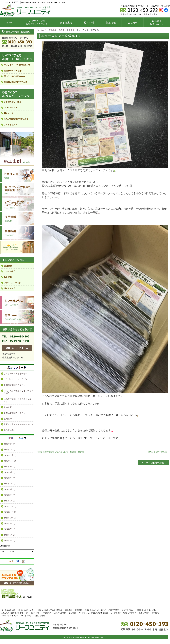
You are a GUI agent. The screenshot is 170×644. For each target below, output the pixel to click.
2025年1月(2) (9, 501)
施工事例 (69, 610)
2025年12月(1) (10, 455)
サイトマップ (26, 616)
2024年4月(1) (9, 541)
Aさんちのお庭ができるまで (12, 613)
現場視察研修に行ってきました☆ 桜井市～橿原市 (61, 452)
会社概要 (72, 613)
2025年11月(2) (10, 461)
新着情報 (78, 610)
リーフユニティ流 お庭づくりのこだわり (18, 610)
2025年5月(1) (9, 484)
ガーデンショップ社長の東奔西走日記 (93, 613)
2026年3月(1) (9, 444)
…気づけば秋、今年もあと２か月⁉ (18, 400)
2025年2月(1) (9, 495)
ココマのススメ (128, 610)
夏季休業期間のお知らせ (15, 413)
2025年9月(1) (9, 467)
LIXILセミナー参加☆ (158, 452)
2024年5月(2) (9, 535)
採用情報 (156, 613)
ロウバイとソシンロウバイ (16, 379)
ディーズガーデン (33, 613)
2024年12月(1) (10, 506)
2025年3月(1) (9, 489)
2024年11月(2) (10, 512)
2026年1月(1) (9, 450)
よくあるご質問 (60, 613)
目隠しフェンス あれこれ (146, 610)
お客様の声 (47, 613)
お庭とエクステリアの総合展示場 (49, 610)
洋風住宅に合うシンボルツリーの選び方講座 (102, 610)
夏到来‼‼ (8, 419)
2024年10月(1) (10, 518)
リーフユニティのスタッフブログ (60, 30)
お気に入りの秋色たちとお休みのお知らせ (19, 392)
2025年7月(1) (9, 478)
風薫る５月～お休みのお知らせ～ (19, 424)
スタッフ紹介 (144, 613)
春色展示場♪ (9, 430)
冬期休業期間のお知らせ (15, 385)
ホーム (40, 30)
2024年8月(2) (9, 524)
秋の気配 (8, 407)
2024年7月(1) (9, 529)
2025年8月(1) (9, 472)
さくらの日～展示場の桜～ (16, 374)
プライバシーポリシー (10, 616)
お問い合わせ (40, 616)
